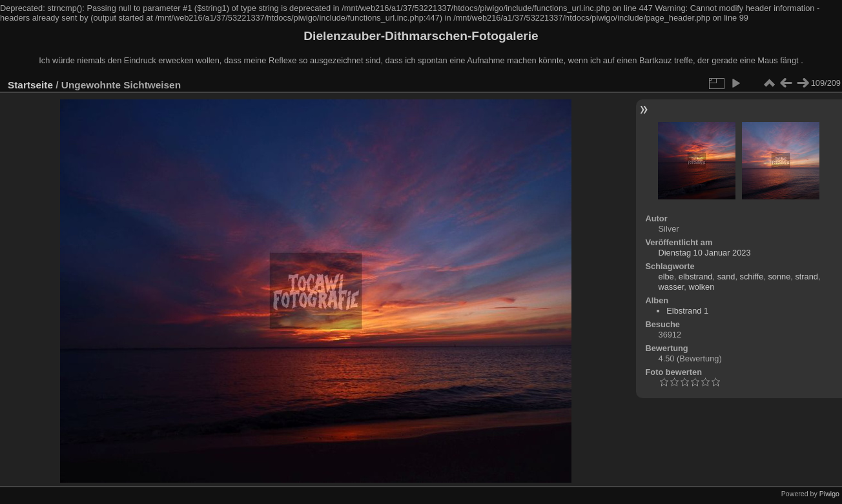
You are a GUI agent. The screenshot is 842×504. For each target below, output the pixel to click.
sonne (779, 277)
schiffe (752, 277)
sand (726, 277)
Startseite (30, 85)
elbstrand (696, 277)
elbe (666, 277)
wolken (701, 287)
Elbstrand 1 (687, 311)
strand (806, 277)
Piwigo (829, 494)
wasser (672, 287)
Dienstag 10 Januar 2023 (705, 253)
